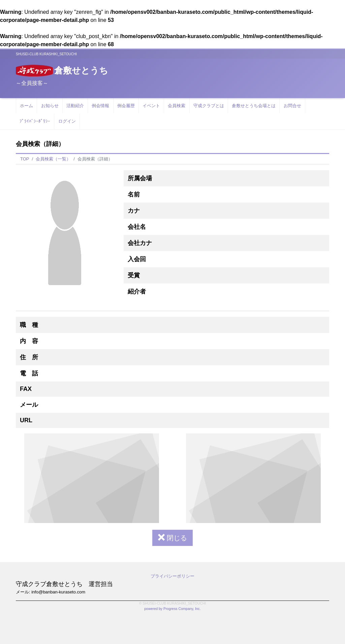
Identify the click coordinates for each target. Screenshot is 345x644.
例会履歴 (126, 106)
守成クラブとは (209, 106)
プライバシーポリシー (172, 576)
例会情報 (100, 106)
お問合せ (292, 106)
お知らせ (50, 106)
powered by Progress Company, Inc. (172, 609)
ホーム (26, 106)
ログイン (67, 121)
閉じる (172, 538)
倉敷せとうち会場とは (254, 106)
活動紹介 (75, 106)
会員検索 (177, 106)
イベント (151, 106)
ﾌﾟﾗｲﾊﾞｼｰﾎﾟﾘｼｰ (35, 121)
